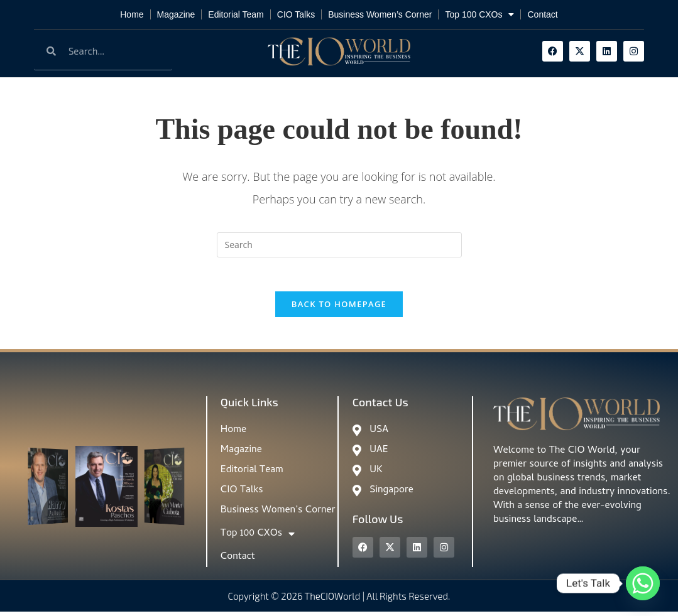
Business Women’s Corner (380, 14)
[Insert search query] (339, 245)
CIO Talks (296, 14)
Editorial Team (236, 14)
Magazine (176, 14)
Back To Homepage (339, 308)
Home (132, 14)
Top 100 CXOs (479, 14)
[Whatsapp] (643, 583)
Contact (542, 14)
